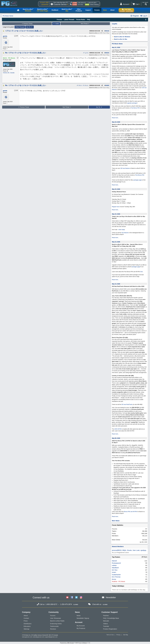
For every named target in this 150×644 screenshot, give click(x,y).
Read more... (115, 118)
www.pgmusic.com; (27, 637)
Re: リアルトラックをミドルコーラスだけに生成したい (26, 53)
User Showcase (56, 618)
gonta (86, 53)
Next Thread (85, 24)
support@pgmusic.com (51, 637)
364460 (107, 85)
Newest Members (118, 546)
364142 (107, 31)
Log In (144, 16)
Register (135, 16)
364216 (107, 53)
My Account (81, 626)
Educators (27, 626)
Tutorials (106, 626)
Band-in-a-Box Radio (57, 621)
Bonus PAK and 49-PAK (131, 512)
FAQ (89, 20)
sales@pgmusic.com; (39, 637)
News (79, 616)
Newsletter (111, 597)
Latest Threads (69, 20)
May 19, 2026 (116, 122)
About (26, 616)
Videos (105, 624)
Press (26, 621)
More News (116, 521)
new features (125, 233)
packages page (137, 180)
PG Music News (117, 44)
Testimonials (54, 626)
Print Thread (20, 27)
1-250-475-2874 (92, 3)
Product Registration (110, 629)
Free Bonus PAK (135, 108)
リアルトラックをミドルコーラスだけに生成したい (24, 31)
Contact (26, 618)
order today (122, 230)
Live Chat (80, 5)
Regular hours (116, 207)
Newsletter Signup (83, 618)
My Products (81, 628)
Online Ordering (94, 5)
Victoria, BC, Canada (9, 73)
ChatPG (115, 24)
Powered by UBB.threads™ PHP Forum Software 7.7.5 (75, 643)
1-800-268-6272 (82, 3)
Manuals (106, 621)
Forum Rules (81, 20)
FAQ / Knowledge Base (111, 618)
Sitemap (26, 629)
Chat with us (97, 604)
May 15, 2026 (116, 189)
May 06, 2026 (116, 438)
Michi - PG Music (82, 85)
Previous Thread (27, 24)
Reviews (53, 629)
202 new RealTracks (127, 404)
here (142, 272)
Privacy (118, 635)
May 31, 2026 (116, 47)
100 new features (125, 168)
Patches (106, 616)
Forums (59, 20)
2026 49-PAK (118, 429)
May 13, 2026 (116, 242)
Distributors (28, 624)
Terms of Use (110, 635)
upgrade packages (132, 103)
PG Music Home (8, 16)
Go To (30, 27)
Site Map (125, 635)
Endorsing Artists (56, 624)
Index (56, 24)
